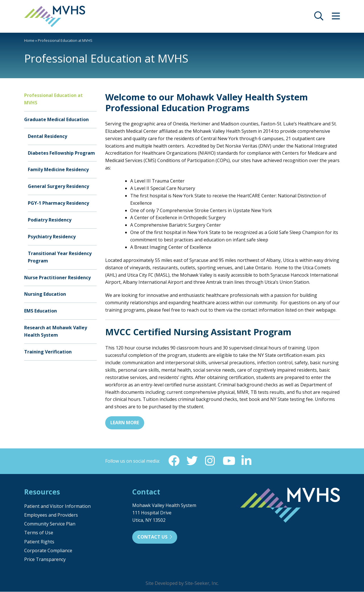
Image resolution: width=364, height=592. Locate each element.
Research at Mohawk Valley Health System (56, 331)
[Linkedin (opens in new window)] (247, 461)
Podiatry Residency (50, 220)
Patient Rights (39, 542)
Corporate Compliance (48, 551)
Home (29, 40)
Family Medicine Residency (58, 169)
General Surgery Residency (58, 186)
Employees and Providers (51, 515)
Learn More (125, 423)
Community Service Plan (50, 524)
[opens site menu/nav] (336, 18)
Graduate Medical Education (56, 119)
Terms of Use (39, 533)
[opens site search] (319, 18)
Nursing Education (45, 294)
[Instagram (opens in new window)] (210, 461)
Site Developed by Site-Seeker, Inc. (182, 583)
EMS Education (41, 311)
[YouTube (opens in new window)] (228, 461)
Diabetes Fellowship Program (61, 153)
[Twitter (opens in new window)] (192, 461)
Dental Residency (47, 136)
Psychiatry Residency (52, 237)
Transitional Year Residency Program (60, 257)
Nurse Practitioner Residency (57, 278)
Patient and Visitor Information (57, 506)
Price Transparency (45, 560)
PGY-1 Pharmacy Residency (58, 203)
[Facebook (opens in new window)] (174, 461)
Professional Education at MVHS (53, 99)
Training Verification (48, 352)
